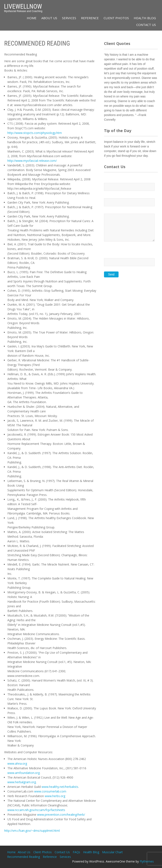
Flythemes (147, 861)
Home (32, 18)
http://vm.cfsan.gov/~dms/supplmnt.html (32, 831)
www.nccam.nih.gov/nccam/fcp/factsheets (36, 810)
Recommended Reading (24, 857)
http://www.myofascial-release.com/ (32, 161)
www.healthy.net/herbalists (60, 787)
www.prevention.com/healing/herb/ (61, 815)
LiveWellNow (23, 6)
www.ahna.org (17, 763)
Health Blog (145, 18)
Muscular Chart (112, 852)
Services (69, 18)
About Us (49, 18)
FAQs (76, 852)
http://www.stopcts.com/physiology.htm (35, 133)
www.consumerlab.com (50, 791)
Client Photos (116, 18)
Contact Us (146, 25)
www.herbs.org (55, 796)
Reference (90, 18)
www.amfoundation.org (24, 773)
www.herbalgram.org (22, 782)
